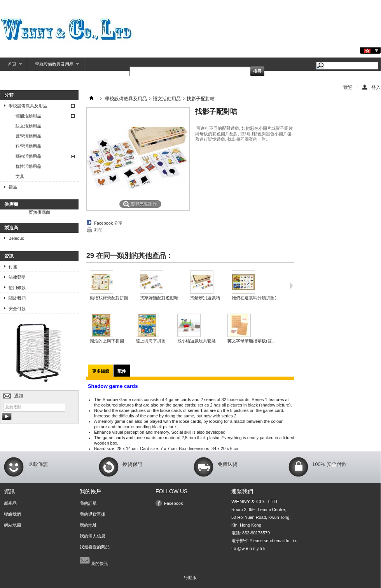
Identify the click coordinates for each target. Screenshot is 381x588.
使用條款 (17, 288)
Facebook (173, 503)
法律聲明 (17, 277)
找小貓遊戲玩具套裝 (197, 341)
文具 (20, 176)
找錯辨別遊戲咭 (205, 298)
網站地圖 (12, 525)
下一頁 (291, 286)
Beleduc (16, 238)
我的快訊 (94, 560)
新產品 (10, 503)
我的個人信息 (93, 536)
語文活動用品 (28, 126)
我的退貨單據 (93, 514)
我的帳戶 (91, 491)
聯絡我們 (12, 514)
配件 (122, 371)
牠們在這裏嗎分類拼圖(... (256, 298)
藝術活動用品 (28, 156)
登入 (376, 87)
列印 (98, 230)
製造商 (11, 228)
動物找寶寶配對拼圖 (109, 298)
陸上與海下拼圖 (151, 341)
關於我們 (17, 298)
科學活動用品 (28, 146)
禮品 (13, 187)
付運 (13, 267)
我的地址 (88, 525)
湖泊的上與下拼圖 (107, 341)
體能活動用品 (28, 116)
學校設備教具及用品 (53, 66)
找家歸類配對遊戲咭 (159, 298)
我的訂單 (88, 503)
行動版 (190, 578)
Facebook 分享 (108, 223)
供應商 (11, 204)
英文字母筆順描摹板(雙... (251, 341)
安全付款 (17, 309)
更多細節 (101, 371)
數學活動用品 (28, 136)
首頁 (11, 66)
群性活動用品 (28, 166)
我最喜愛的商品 (95, 547)
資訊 (9, 256)
